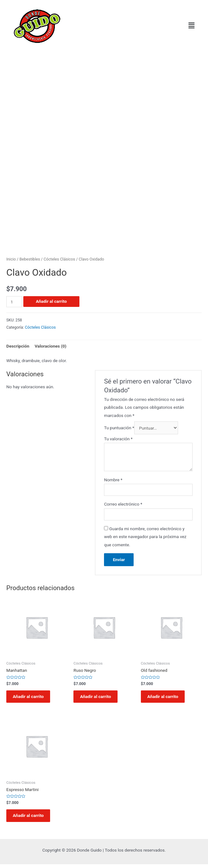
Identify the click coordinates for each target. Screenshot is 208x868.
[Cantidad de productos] (14, 302)
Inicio (11, 259)
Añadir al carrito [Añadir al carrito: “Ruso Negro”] (98, 697)
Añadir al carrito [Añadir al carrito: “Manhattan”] (31, 697)
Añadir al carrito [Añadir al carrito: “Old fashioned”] (165, 697)
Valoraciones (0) (51, 346)
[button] (192, 26)
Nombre (113, 480)
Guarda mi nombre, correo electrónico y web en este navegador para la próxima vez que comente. (145, 537)
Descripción (18, 346)
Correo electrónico (123, 504)
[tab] (18, 346)
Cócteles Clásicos (59, 259)
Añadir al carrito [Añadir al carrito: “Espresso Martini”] (31, 818)
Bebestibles (30, 259)
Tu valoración (118, 439)
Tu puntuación (119, 428)
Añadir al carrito (51, 301)
